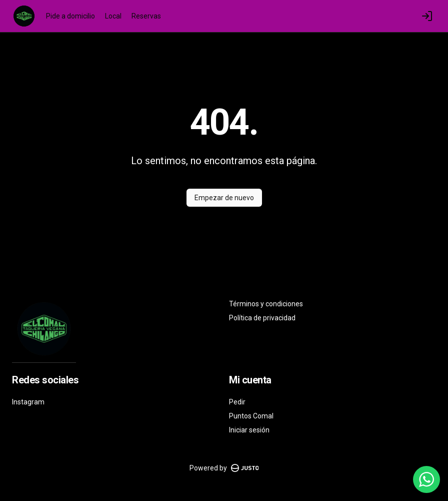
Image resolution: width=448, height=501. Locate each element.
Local (113, 16)
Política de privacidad (262, 318)
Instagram (28, 402)
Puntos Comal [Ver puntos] (251, 416)
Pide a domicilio (70, 16)
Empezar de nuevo (224, 198)
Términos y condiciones (266, 304)
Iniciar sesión (249, 430)
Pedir (237, 402)
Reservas (146, 16)
